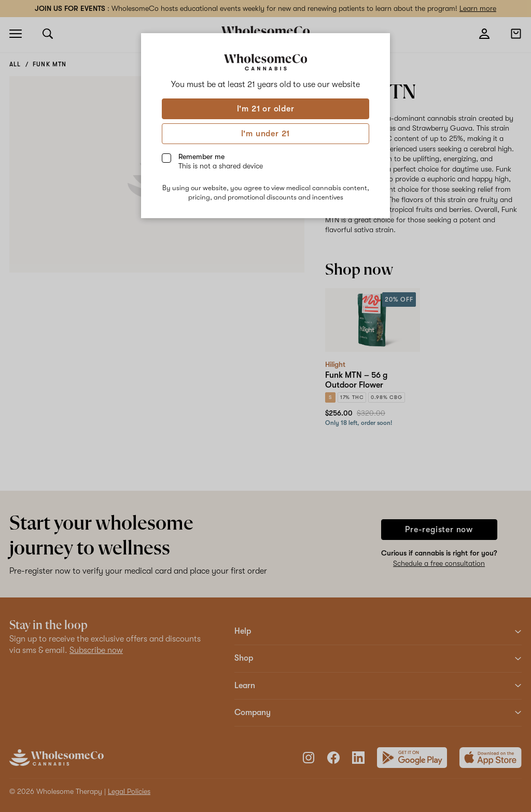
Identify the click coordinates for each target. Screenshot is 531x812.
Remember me (221, 161)
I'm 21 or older (266, 109)
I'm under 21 (266, 134)
